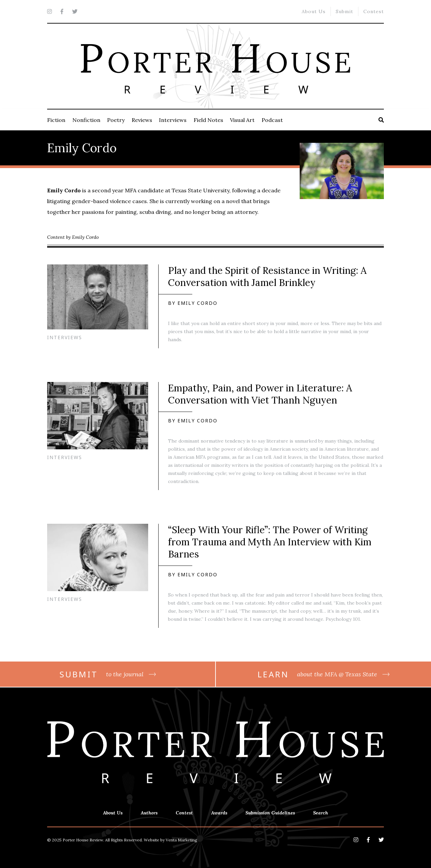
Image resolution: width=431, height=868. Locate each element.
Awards (219, 813)
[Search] (381, 120)
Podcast (272, 120)
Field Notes (208, 120)
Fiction (56, 120)
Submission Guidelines (270, 813)
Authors (149, 813)
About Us (314, 11)
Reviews (142, 120)
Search (321, 813)
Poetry (116, 120)
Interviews (173, 120)
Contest (374, 11)
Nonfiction (86, 120)
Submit (344, 11)
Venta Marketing (181, 840)
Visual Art (242, 120)
